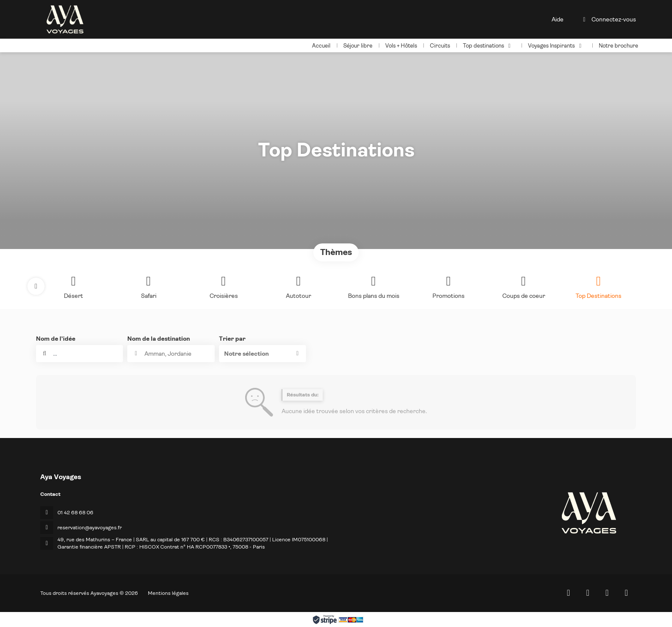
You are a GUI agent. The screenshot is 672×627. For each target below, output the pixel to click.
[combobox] (171, 354)
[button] (36, 286)
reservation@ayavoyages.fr (90, 528)
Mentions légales (168, 593)
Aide (558, 19)
